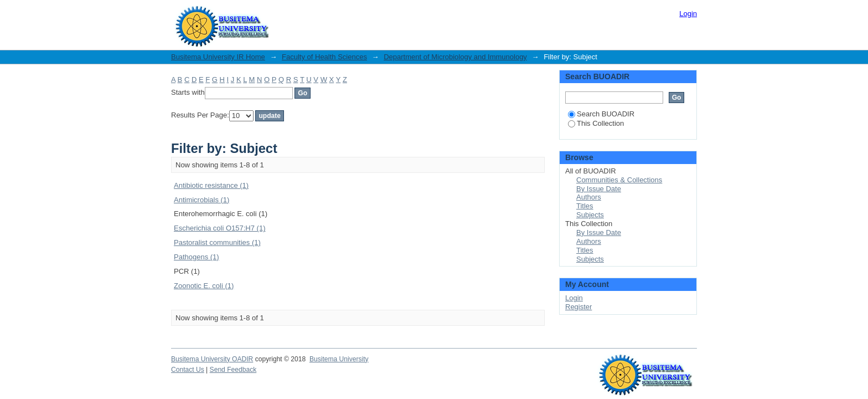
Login (688, 14)
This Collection (596, 123)
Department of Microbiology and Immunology (455, 57)
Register (578, 307)
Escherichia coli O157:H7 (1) (219, 228)
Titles (585, 206)
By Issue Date (599, 189)
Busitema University (339, 359)
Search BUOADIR (601, 114)
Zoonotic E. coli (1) (204, 286)
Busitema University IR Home (218, 57)
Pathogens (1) (197, 257)
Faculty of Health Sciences (324, 57)
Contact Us (188, 370)
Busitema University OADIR (212, 359)
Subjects (590, 215)
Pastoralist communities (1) (217, 242)
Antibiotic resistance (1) (211, 185)
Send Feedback (233, 370)
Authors (589, 197)
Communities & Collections (619, 180)
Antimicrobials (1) (201, 200)
